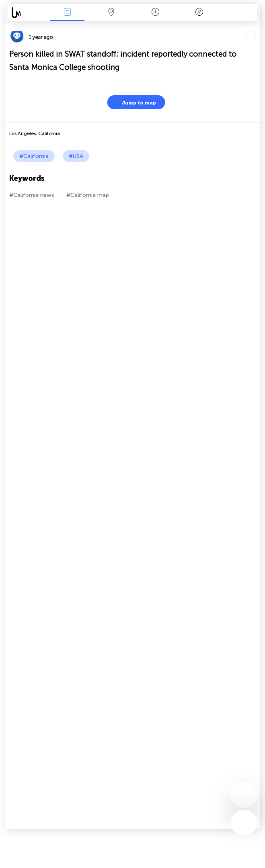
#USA (76, 156)
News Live (67, 13)
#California (34, 156)
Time (155, 13)
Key (199, 13)
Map (111, 13)
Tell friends (256, 26)
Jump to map (134, 102)
